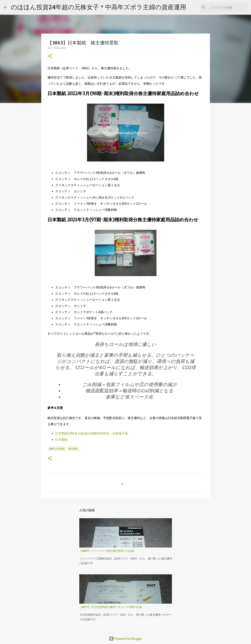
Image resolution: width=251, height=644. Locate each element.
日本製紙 (61, 439)
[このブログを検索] (228, 7)
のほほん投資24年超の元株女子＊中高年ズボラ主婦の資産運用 (98, 7)
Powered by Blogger (126, 639)
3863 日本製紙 (57, 449)
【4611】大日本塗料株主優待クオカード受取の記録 (111, 607)
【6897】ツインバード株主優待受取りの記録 (107, 551)
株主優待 (73, 449)
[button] (50, 56)
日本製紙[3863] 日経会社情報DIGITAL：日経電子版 (92, 433)
